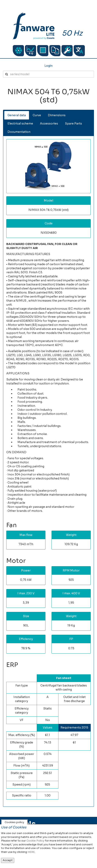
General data (17, 115)
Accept (8, 860)
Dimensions (57, 115)
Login (48, 66)
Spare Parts (73, 124)
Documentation (19, 132)
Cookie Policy (35, 841)
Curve (37, 115)
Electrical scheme (20, 124)
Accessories (49, 124)
